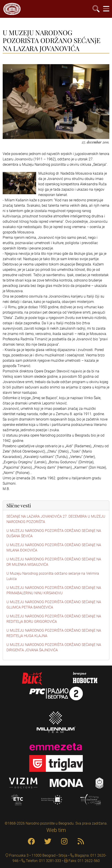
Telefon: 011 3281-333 (43, 861)
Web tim (56, 830)
